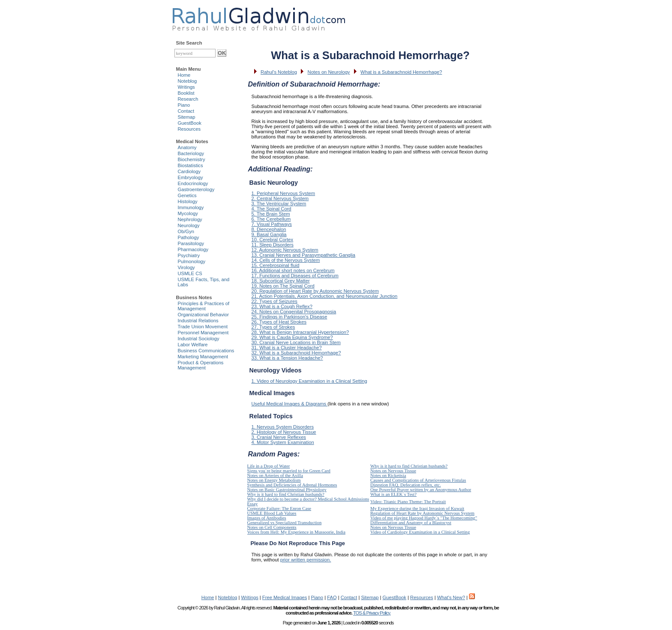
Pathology (189, 237)
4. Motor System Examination (283, 442)
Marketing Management (203, 357)
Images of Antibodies (267, 518)
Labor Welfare (193, 345)
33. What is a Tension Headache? (287, 358)
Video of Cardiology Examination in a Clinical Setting (420, 532)
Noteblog (187, 81)
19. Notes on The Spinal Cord (283, 286)
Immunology (191, 207)
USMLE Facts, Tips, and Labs (204, 282)
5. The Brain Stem (271, 214)
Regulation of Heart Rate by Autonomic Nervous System (422, 513)
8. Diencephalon (269, 229)
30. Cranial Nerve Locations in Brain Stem (296, 342)
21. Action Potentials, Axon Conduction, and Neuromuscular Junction (325, 296)
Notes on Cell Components (272, 527)
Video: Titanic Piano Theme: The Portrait (408, 502)
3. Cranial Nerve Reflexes (279, 437)
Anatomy (187, 147)
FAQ (332, 597)
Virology (186, 267)
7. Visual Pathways (272, 224)
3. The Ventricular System (279, 204)
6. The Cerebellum (271, 219)
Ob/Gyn (186, 231)
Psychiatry (189, 255)
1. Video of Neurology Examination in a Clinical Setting (309, 381)
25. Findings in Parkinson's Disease (289, 317)
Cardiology (189, 171)
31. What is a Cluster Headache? (287, 348)
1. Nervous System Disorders (283, 427)
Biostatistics (190, 165)
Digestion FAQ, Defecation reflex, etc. (406, 485)
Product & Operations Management (201, 365)
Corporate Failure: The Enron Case (279, 508)
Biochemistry (192, 159)
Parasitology (191, 243)
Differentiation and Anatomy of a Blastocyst (411, 523)
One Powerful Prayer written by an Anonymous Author (421, 490)
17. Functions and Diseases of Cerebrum (295, 276)
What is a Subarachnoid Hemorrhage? (401, 72)
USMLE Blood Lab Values (272, 513)
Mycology (188, 213)
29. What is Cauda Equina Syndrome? (292, 337)
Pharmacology (193, 249)
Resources (189, 129)
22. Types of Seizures (274, 301)
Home (184, 75)
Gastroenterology (196, 189)
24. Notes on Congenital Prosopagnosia (294, 312)
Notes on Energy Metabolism (274, 480)
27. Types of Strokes (273, 327)
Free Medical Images (285, 597)
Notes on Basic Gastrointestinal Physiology (287, 490)
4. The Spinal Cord (271, 209)
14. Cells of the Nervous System (286, 260)
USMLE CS (190, 273)
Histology (188, 201)
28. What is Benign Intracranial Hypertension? (300, 332)
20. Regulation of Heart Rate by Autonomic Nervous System (315, 291)
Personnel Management (203, 333)
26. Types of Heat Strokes (279, 322)
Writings (186, 87)
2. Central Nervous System (280, 198)
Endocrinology (193, 183)
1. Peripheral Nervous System (283, 193)
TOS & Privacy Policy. (372, 613)
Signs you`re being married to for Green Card (289, 471)
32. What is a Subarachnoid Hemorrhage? (296, 353)
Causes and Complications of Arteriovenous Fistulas (418, 480)
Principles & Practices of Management (204, 306)
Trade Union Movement (203, 327)
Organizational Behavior (203, 315)
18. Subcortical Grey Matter (281, 281)
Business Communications (206, 351)
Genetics (187, 195)
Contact (186, 111)
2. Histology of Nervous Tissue (284, 432)
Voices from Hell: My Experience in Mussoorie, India (296, 532)
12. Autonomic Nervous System (285, 250)
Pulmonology (192, 261)
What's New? (451, 597)
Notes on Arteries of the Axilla (275, 475)
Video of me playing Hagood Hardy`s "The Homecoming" (424, 518)
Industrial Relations (198, 321)
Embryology (190, 177)
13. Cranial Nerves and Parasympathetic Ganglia (304, 255)
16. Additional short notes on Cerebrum (293, 270)
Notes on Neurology (329, 72)
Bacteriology (191, 153)
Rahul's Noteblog (279, 72)
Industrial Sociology (199, 339)
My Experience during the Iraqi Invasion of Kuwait (417, 508)
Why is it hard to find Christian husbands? (409, 466)
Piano (184, 105)
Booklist (186, 93)
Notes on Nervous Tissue (393, 471)
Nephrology (190, 219)
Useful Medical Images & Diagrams (290, 404)
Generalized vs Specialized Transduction (285, 523)
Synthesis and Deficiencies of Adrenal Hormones (292, 485)
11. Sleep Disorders (273, 245)
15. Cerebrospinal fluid (276, 265)
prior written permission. (306, 560)
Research (188, 99)
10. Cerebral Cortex (273, 240)
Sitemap (187, 117)
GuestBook (190, 123)
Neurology (189, 225)
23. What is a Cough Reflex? (282, 306)
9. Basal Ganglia (269, 234)
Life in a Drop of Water (269, 466)
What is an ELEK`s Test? (393, 494)
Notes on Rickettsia (388, 475)
